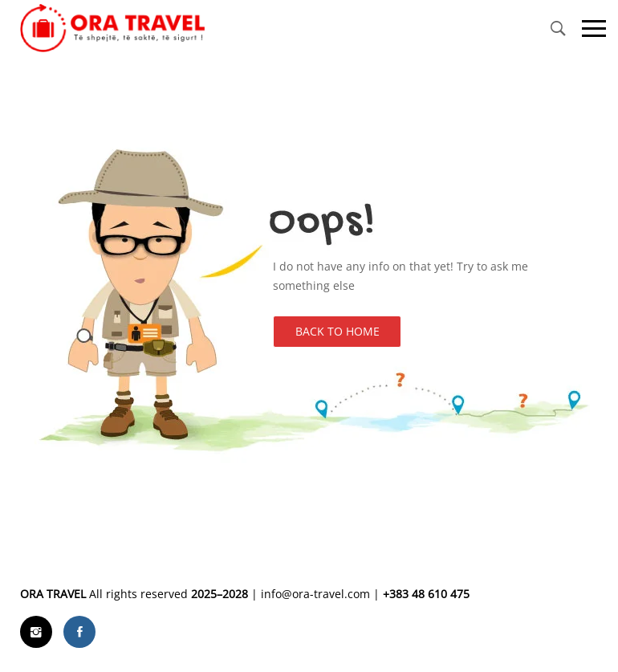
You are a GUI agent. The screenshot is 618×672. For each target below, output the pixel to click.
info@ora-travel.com (315, 594)
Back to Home (337, 331)
